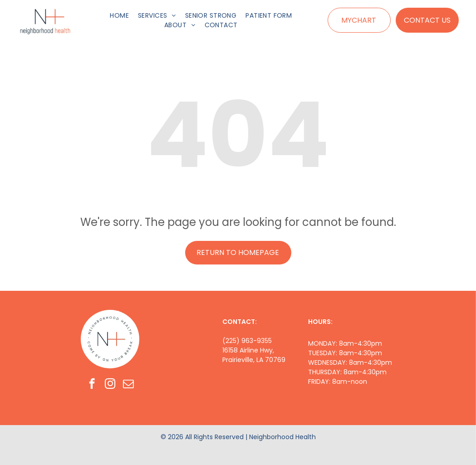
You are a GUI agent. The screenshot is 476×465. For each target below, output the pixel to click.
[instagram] (110, 385)
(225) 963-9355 (247, 341)
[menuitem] (119, 16)
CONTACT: (240, 322)
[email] (128, 385)
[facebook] (92, 385)
